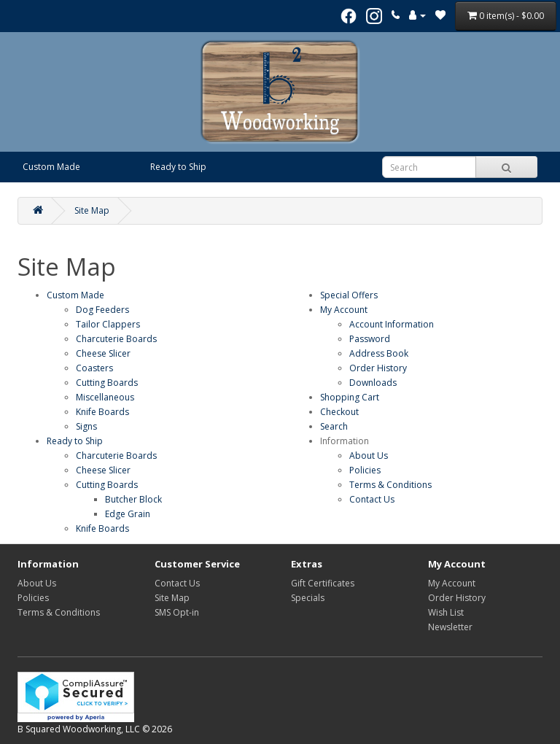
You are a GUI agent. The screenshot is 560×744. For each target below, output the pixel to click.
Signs (86, 426)
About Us (369, 456)
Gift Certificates (323, 583)
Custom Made (51, 167)
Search (334, 426)
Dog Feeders (102, 310)
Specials (308, 598)
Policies (365, 470)
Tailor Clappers (108, 324)
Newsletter (450, 627)
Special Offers (349, 295)
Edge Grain (128, 514)
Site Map (92, 210)
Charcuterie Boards (116, 339)
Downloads (373, 383)
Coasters (94, 368)
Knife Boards (102, 412)
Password (370, 339)
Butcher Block (133, 499)
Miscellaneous (105, 397)
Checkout (339, 412)
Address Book (379, 353)
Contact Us (372, 499)
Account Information (392, 324)
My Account (344, 310)
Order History (378, 368)
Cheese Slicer (103, 353)
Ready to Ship (178, 167)
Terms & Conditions (390, 485)
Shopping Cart (350, 397)
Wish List (446, 612)
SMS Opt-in (177, 612)
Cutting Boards (107, 383)
